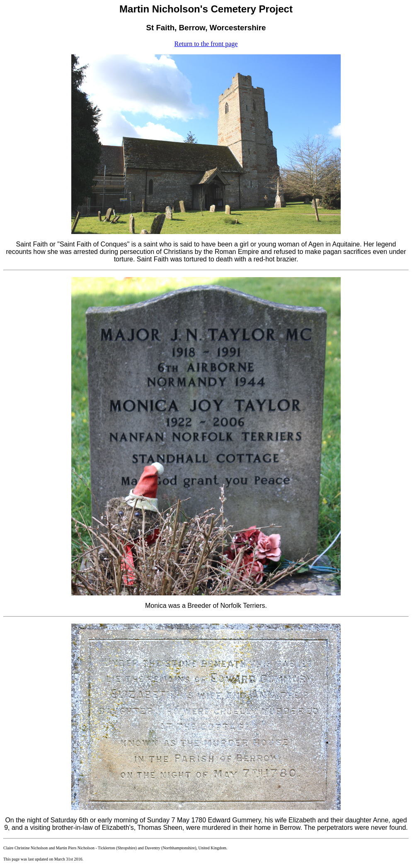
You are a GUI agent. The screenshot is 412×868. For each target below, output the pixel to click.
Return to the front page (206, 44)
